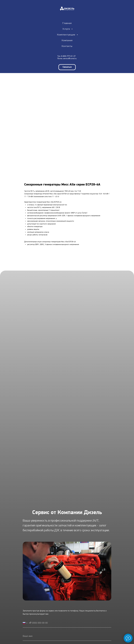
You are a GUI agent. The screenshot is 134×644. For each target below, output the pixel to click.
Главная (67, 23)
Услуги (67, 29)
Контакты (67, 46)
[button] (67, 67)
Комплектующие (67, 35)
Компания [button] (67, 41)
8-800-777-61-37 (68, 56)
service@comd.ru (70, 59)
